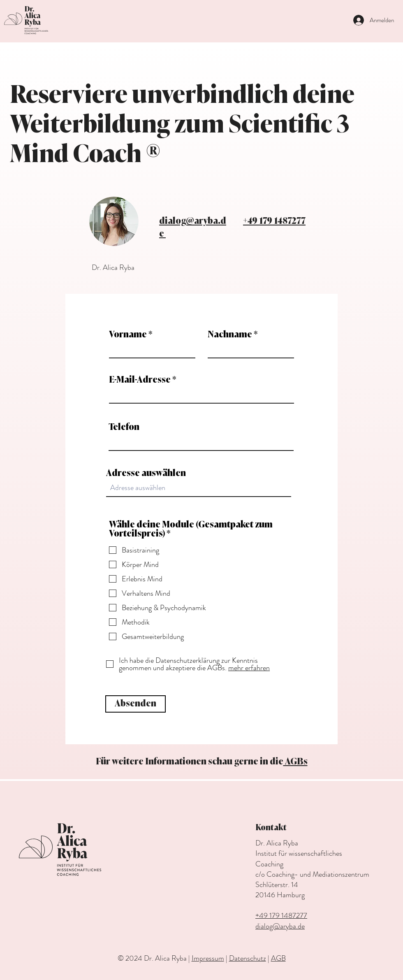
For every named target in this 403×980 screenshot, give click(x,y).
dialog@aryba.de (280, 926)
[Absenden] (135, 704)
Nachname (230, 335)
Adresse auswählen (146, 474)
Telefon (124, 427)
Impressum (208, 958)
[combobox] (199, 488)
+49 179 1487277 (274, 221)
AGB (278, 958)
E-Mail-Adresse (140, 380)
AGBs (295, 762)
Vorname (128, 335)
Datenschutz (248, 958)
